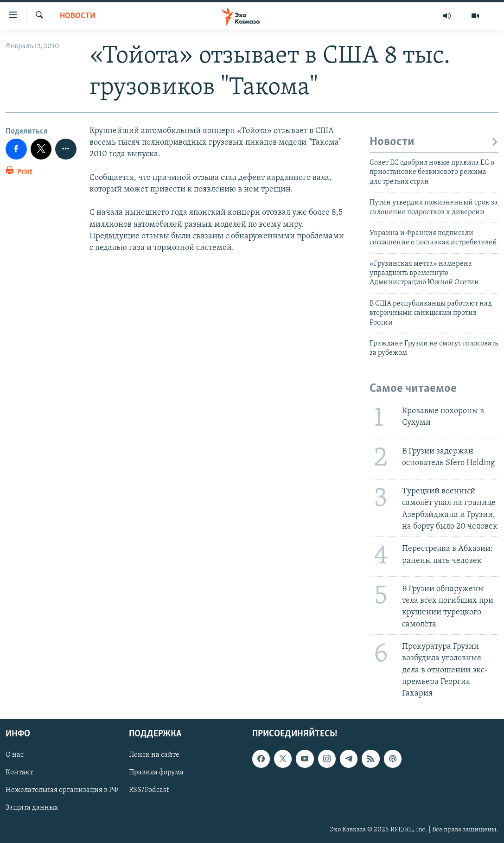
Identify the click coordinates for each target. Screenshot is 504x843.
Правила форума (156, 773)
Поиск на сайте (154, 755)
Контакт (19, 773)
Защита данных (32, 808)
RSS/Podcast (149, 791)
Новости (78, 16)
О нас (15, 755)
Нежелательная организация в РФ (62, 791)
